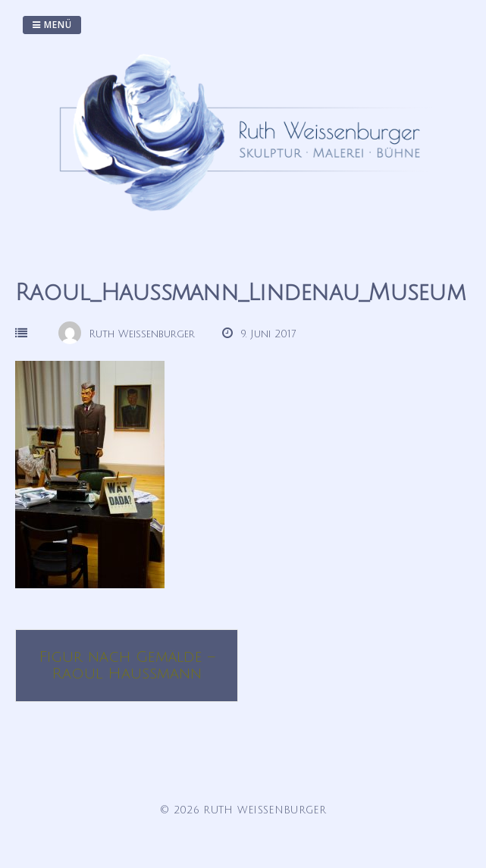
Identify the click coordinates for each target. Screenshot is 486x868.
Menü (52, 25)
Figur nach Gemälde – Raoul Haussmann (127, 666)
